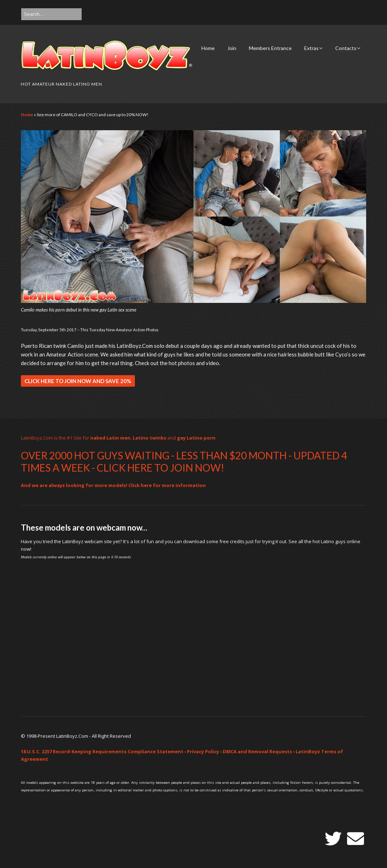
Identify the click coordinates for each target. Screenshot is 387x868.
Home (208, 48)
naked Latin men (110, 438)
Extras (311, 48)
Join (232, 48)
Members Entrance (270, 48)
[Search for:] (51, 14)
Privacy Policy (203, 751)
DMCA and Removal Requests (257, 751)
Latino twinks (149, 438)
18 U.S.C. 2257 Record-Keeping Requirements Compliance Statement (102, 751)
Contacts (346, 48)
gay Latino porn (196, 438)
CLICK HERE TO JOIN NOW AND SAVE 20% (78, 381)
